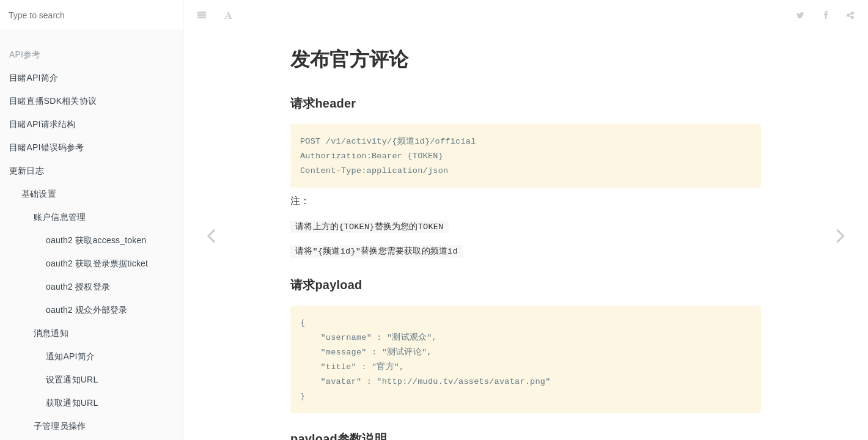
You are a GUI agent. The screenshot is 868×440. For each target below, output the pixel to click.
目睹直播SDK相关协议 (53, 101)
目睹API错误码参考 (47, 147)
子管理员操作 (60, 426)
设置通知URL (72, 380)
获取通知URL (72, 403)
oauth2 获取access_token (96, 240)
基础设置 (39, 194)
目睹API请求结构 (42, 124)
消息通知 (51, 333)
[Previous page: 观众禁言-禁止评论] (211, 235)
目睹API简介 (34, 78)
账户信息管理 (60, 217)
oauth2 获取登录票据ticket (97, 263)
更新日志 (27, 170)
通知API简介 (70, 356)
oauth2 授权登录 (78, 287)
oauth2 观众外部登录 (86, 310)
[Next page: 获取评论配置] (840, 235)
